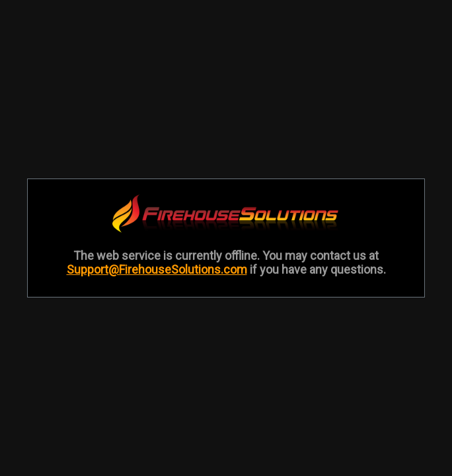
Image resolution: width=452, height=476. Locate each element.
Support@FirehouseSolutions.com (157, 269)
